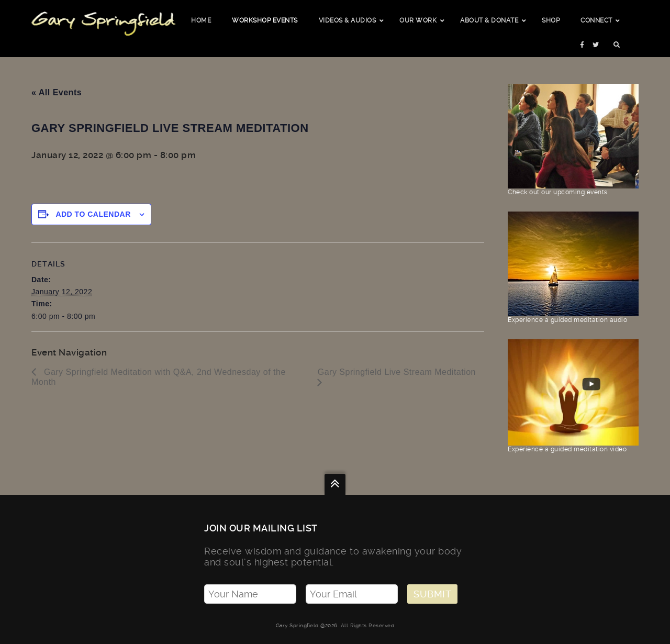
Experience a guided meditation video (573, 446)
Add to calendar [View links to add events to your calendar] (93, 214)
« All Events (57, 92)
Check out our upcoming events (573, 188)
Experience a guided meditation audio (573, 316)
